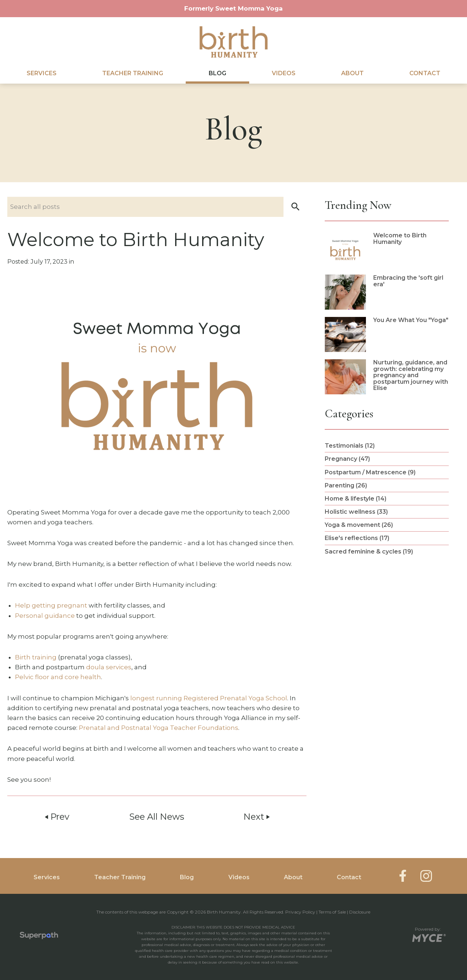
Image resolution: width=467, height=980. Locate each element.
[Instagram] (426, 876)
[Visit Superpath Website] (39, 937)
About (352, 73)
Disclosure (360, 912)
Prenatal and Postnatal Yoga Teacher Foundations (159, 728)
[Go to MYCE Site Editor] (428, 937)
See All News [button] (157, 817)
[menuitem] (41, 73)
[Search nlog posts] (157, 207)
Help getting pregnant (51, 605)
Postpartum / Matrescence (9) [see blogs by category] (370, 472)
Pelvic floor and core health (58, 677)
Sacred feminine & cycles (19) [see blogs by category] (369, 552)
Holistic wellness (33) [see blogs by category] (356, 512)
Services (42, 73)
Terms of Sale (332, 912)
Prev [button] (56, 817)
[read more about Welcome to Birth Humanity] (387, 250)
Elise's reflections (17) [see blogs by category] (357, 538)
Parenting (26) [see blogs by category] (346, 485)
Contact (425, 73)
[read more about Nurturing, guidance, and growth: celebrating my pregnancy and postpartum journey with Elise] (387, 377)
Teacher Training (133, 73)
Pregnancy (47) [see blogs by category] (347, 459)
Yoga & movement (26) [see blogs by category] (359, 525)
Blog (217, 73)
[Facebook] (403, 876)
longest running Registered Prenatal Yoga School (209, 698)
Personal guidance (45, 616)
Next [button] (257, 817)
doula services (109, 667)
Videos (284, 73)
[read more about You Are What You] (387, 334)
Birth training (36, 657)
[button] (296, 207)
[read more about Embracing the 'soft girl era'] (387, 292)
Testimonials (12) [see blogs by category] (350, 446)
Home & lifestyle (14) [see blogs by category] (356, 499)
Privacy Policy (300, 912)
